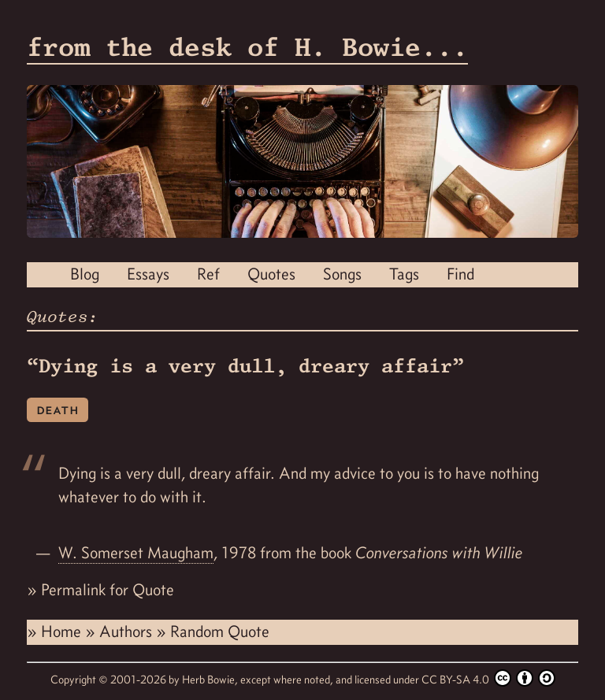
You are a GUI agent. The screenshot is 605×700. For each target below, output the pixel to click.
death (58, 409)
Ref (208, 274)
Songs (342, 274)
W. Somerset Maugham (136, 553)
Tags (404, 274)
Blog (85, 274)
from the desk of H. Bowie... (247, 47)
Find (460, 274)
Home (63, 631)
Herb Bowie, (211, 680)
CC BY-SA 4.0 (488, 678)
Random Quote (220, 631)
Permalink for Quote (108, 590)
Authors (128, 631)
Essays (148, 274)
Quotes (271, 274)
